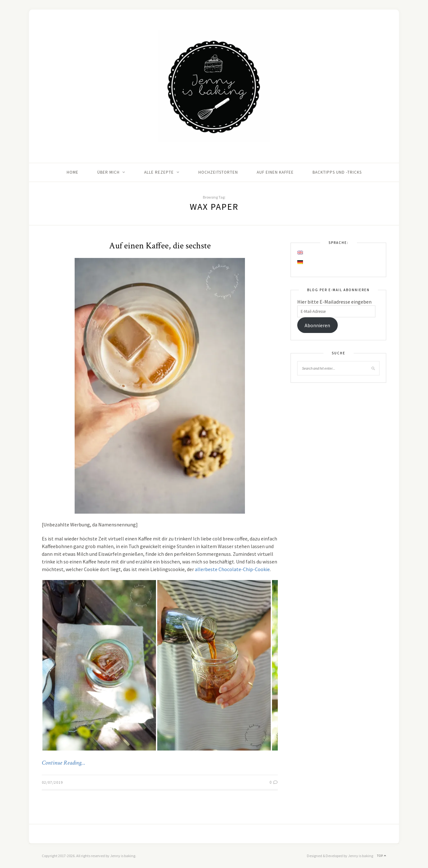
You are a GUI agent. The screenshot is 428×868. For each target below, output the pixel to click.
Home (73, 172)
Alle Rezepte (159, 172)
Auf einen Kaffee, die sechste (160, 246)
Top (382, 856)
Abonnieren (317, 325)
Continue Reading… (63, 763)
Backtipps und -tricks (337, 172)
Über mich (108, 172)
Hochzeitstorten (218, 172)
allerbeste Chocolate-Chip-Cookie (232, 569)
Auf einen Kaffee (275, 172)
